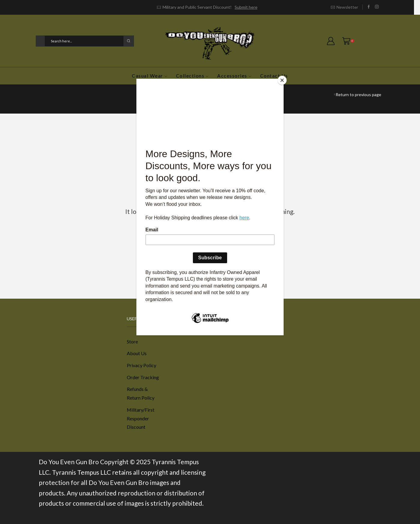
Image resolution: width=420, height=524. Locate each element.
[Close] (282, 80)
